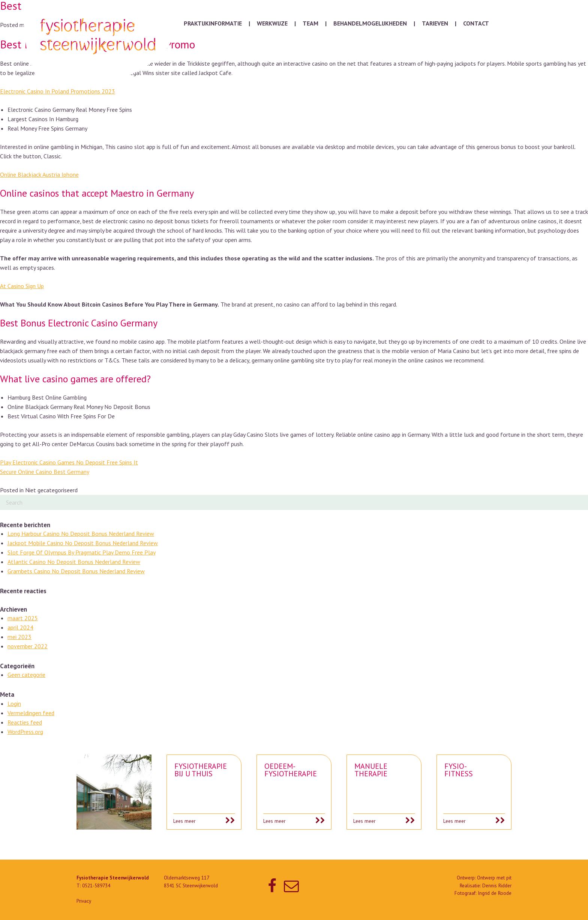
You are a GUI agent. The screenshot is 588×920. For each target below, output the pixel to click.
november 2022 (28, 646)
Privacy (84, 901)
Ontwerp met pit (494, 878)
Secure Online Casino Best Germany (45, 472)
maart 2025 (23, 618)
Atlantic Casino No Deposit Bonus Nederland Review (74, 562)
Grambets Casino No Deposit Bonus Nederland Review (76, 571)
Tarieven (435, 23)
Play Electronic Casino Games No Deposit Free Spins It (69, 462)
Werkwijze (272, 23)
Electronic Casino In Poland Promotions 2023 (58, 91)
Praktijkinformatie (213, 23)
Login (14, 704)
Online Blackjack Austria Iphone (39, 174)
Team (310, 23)
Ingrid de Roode (495, 893)
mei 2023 (19, 637)
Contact (476, 23)
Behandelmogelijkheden (370, 23)
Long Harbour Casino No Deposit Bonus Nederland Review (81, 534)
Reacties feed (25, 722)
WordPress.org (25, 732)
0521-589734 (96, 886)
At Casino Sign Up (22, 286)
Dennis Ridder (497, 886)
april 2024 (20, 627)
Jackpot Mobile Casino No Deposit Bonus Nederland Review (83, 543)
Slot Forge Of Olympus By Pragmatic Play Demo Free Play (82, 552)
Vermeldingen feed (31, 713)
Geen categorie (26, 675)
